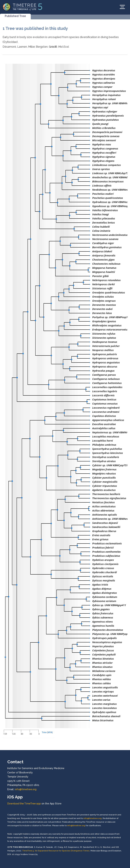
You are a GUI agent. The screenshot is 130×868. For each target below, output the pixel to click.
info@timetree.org (26, 789)
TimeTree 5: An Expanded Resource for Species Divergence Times (56, 851)
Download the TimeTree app (24, 804)
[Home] (22, 7)
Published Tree (15, 16)
